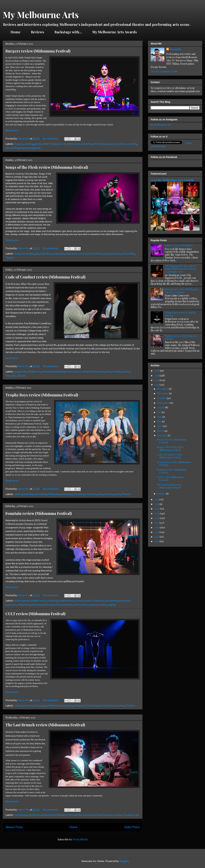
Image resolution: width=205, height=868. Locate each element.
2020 (157, 509)
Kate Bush (46, 253)
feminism (28, 494)
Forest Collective (94, 600)
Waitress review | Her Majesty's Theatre (181, 337)
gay (37, 253)
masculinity (40, 494)
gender (38, 144)
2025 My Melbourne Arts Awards (172, 180)
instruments (111, 600)
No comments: (51, 138)
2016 (157, 527)
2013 (157, 541)
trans (23, 148)
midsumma (87, 144)
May (160, 421)
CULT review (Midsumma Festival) (35, 614)
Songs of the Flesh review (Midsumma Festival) (47, 167)
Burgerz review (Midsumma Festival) (38, 51)
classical (52, 600)
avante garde (22, 600)
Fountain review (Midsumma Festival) (39, 513)
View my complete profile (164, 71)
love (122, 600)
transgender (34, 148)
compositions (66, 600)
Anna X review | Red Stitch (179, 246)
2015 (157, 532)
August (161, 407)
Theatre (10, 258)
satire (117, 494)
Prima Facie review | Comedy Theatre (180, 314)
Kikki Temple (50, 144)
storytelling (12, 148)
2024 (157, 380)
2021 (157, 504)
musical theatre (96, 815)
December (163, 389)
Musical (82, 815)
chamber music (38, 600)
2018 (157, 518)
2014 (157, 537)
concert (79, 600)
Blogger (124, 861)
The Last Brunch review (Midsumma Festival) (45, 725)
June (160, 417)
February (162, 435)
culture (18, 494)
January (162, 494)
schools (126, 371)
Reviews (37, 32)
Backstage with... (68, 32)
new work (82, 371)
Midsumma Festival (76, 253)
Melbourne (74, 144)
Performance (101, 144)
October (162, 398)
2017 (157, 523)
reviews (121, 144)
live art (62, 144)
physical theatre (106, 705)
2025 (157, 375)
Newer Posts (14, 827)
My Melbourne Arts (41, 15)
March (161, 431)
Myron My (176, 49)
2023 (157, 385)
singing (111, 605)
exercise (28, 705)
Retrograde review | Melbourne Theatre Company (182, 291)
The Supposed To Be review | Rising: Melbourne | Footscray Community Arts (181, 269)
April (160, 426)
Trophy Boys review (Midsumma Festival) (42, 395)
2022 (157, 499)
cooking (29, 144)
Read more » (12, 130)
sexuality (132, 144)
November (163, 393)
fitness (38, 705)
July (159, 412)
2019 (157, 513)
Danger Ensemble (24, 253)
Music (70, 605)
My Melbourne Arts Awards (115, 32)
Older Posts (132, 827)
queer (112, 144)
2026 (157, 371)
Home (16, 32)
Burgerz (19, 144)
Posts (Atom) (80, 839)
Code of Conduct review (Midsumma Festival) (45, 277)
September (163, 403)
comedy (18, 705)
